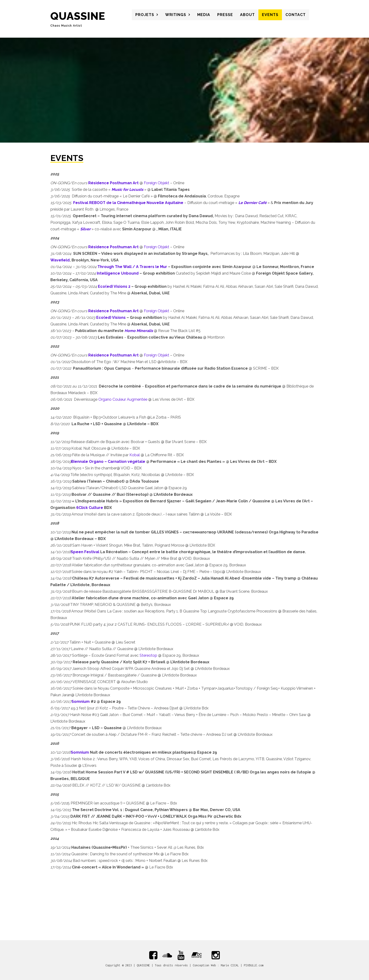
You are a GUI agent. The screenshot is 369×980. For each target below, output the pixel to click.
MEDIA (204, 15)
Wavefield (60, 260)
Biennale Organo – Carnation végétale (108, 462)
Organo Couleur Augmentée (123, 399)
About (247, 15)
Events (270, 15)
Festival (91, 552)
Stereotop (148, 655)
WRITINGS (176, 15)
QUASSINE (78, 16)
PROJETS (145, 15)
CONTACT (296, 15)
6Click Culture (90, 508)
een (80, 552)
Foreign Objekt (156, 183)
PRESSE (225, 15)
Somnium (81, 702)
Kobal (135, 455)
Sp (73, 552)
